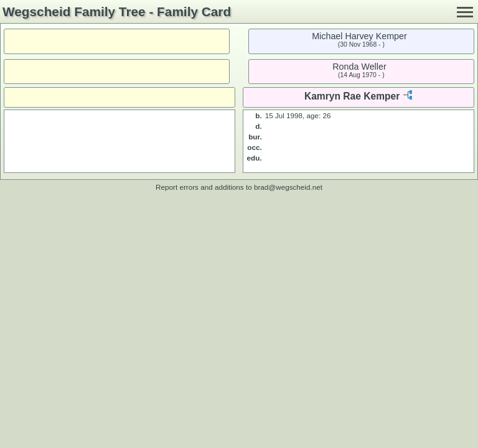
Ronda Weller (359, 67)
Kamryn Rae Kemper (352, 96)
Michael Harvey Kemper (359, 36)
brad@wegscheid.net (288, 187)
